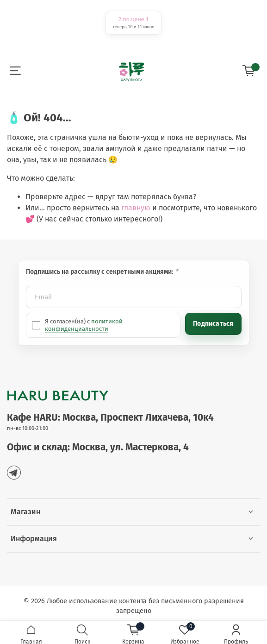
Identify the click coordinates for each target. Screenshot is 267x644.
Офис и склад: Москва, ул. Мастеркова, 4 (98, 447)
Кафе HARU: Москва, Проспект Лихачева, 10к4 (110, 418)
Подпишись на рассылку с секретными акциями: (100, 272)
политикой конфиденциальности (84, 325)
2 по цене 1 (133, 19)
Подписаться (213, 324)
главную (136, 208)
